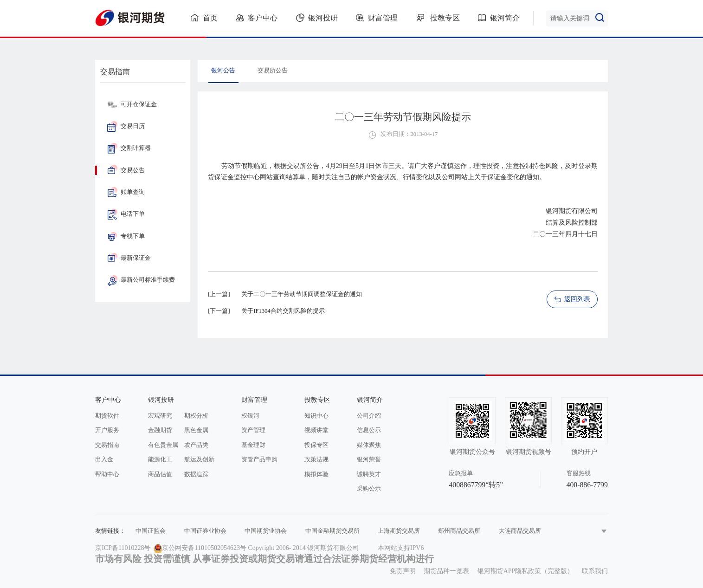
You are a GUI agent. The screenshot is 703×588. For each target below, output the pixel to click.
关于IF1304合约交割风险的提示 (283, 311)
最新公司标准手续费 (141, 280)
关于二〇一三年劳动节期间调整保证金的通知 (302, 294)
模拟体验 (316, 474)
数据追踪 (196, 474)
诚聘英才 (369, 474)
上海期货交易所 (399, 531)
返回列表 (572, 300)
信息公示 (369, 430)
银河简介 (499, 18)
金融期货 (160, 430)
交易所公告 (273, 71)
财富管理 (377, 18)
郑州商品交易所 (459, 531)
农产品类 (196, 445)
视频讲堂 (316, 430)
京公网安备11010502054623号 (204, 548)
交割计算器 (129, 148)
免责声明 (403, 571)
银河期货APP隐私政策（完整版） (526, 571)
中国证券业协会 (205, 531)
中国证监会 (151, 531)
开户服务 (107, 430)
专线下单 (126, 236)
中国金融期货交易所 (332, 531)
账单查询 (126, 192)
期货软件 (107, 416)
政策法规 (316, 459)
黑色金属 (196, 430)
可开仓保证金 (132, 104)
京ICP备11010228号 (123, 548)
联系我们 (595, 571)
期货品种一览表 (446, 571)
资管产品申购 (259, 459)
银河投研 (317, 18)
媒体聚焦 (369, 445)
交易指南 (107, 445)
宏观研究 (160, 416)
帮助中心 (107, 474)
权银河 (250, 416)
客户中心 (257, 18)
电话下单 (126, 214)
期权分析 (196, 416)
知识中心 (316, 416)
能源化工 (160, 459)
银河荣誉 (369, 459)
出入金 (104, 459)
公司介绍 (369, 416)
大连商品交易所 (520, 531)
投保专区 (316, 445)
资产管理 (253, 430)
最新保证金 (129, 258)
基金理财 (253, 445)
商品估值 (160, 474)
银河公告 (223, 71)
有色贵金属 (163, 445)
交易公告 (126, 170)
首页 (204, 18)
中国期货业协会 (266, 531)
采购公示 (369, 489)
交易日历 (126, 126)
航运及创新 (199, 459)
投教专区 (438, 18)
